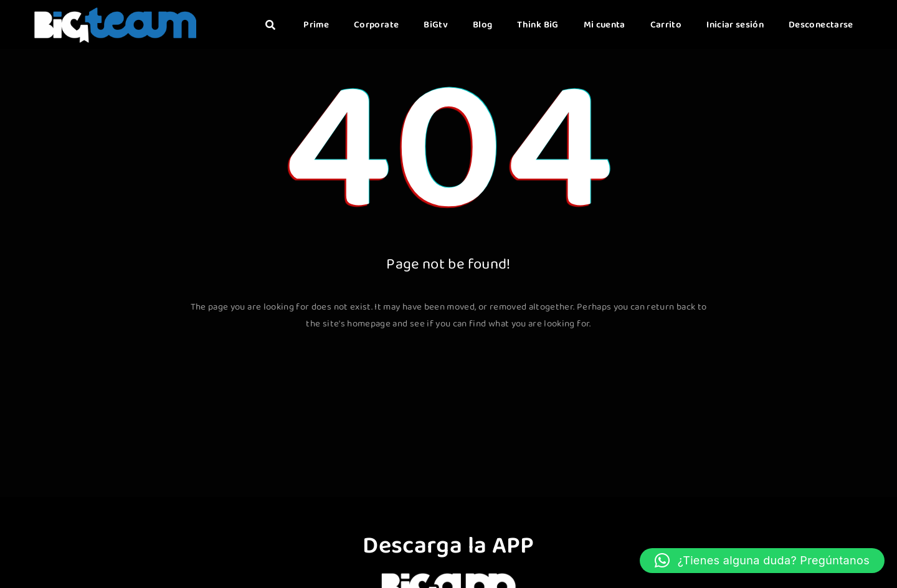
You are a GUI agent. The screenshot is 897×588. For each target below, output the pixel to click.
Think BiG (538, 25)
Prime (316, 25)
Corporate (376, 25)
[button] (762, 561)
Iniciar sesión (735, 25)
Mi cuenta (605, 25)
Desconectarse (821, 25)
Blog (482, 25)
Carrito (666, 25)
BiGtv (436, 25)
